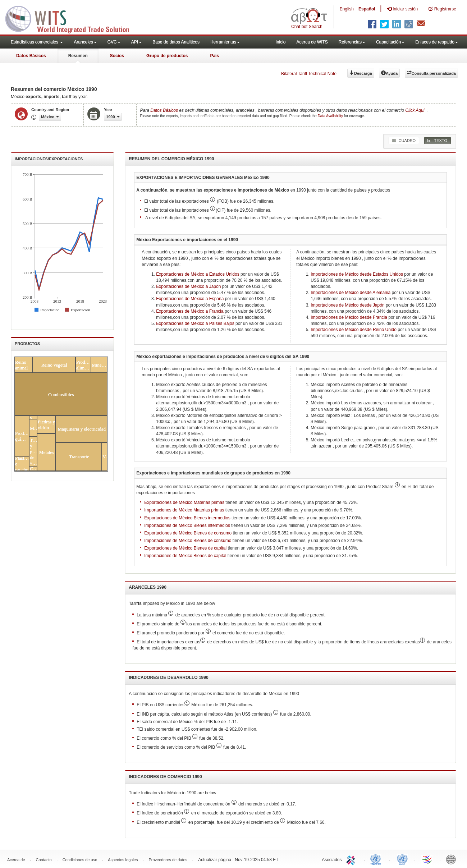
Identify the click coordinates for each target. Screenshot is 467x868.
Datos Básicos (31, 56)
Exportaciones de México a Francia (190, 311)
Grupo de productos (167, 56)
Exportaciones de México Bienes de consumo (188, 533)
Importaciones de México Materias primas (184, 510)
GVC (114, 42)
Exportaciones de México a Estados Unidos (198, 274)
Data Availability (331, 116)
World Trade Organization (427, 859)
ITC (352, 859)
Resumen (78, 56)
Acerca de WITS (312, 42)
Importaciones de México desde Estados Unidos (357, 274)
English (347, 9)
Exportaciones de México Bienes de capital (185, 548)
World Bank (453, 859)
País (214, 56)
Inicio (280, 42)
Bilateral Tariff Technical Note (309, 74)
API (136, 42)
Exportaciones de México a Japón (188, 286)
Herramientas (225, 42)
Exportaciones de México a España (190, 299)
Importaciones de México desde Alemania (351, 293)
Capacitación (390, 42)
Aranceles (85, 42)
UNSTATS (402, 859)
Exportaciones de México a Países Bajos (195, 323)
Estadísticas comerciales (37, 42)
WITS (72, 18)
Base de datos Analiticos (176, 42)
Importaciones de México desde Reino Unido (354, 330)
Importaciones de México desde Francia (349, 317)
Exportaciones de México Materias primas (184, 502)
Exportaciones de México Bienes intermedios (187, 518)
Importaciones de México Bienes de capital (185, 556)
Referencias (352, 42)
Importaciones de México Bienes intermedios (187, 525)
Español (367, 9)
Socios (117, 56)
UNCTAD (377, 859)
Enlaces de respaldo (437, 42)
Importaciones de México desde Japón (347, 305)
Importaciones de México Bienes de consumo (188, 541)
